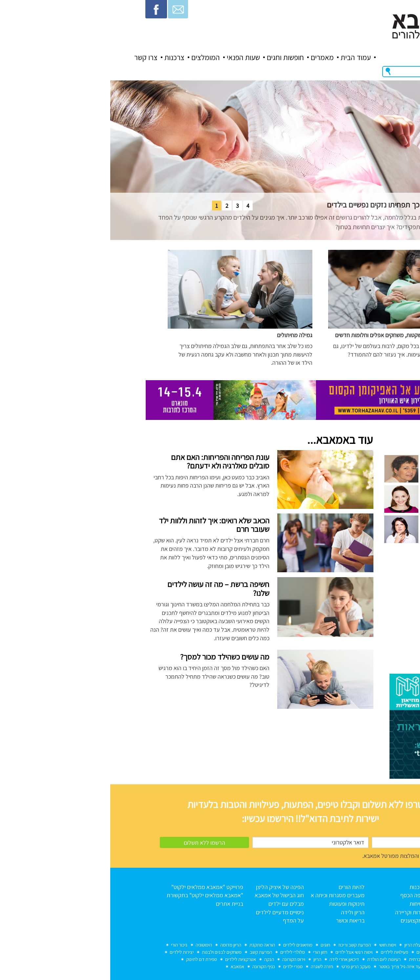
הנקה (159, 959)
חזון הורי (210, 952)
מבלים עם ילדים (176, 904)
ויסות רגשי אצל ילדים (244, 952)
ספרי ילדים (183, 966)
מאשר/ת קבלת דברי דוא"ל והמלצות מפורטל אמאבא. (311, 856)
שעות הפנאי (133, 57)
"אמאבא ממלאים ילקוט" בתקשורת (95, 895)
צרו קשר (36, 57)
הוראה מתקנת (152, 945)
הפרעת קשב (151, 952)
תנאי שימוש (363, 912)
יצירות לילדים (71, 952)
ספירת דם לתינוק (91, 959)
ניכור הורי (69, 945)
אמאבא (127, 966)
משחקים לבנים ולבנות (111, 952)
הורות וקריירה (300, 912)
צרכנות (64, 57)
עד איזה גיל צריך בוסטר (289, 966)
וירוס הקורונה (183, 959)
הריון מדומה (120, 945)
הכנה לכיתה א (359, 952)
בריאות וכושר (240, 920)
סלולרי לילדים (182, 952)
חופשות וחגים (175, 57)
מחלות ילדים (344, 959)
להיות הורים (241, 887)
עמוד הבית (245, 57)
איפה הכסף (303, 895)
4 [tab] (138, 206)
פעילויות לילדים (284, 952)
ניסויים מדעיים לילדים (170, 912)
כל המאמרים (362, 904)
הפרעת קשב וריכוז (244, 945)
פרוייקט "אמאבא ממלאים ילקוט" (97, 887)
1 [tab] (106, 206)
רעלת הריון (304, 945)
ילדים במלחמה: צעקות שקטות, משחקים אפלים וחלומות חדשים (294, 335)
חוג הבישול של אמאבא (169, 895)
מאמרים (212, 57)
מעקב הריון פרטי (246, 966)
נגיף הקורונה (153, 966)
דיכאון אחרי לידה (234, 959)
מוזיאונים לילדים (188, 945)
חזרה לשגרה (212, 966)
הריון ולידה (242, 912)
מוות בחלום (360, 945)
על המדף (183, 920)
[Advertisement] (332, 612)
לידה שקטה (331, 945)
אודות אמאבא (360, 895)
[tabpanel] (210, 160)
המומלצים (95, 57)
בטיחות (307, 904)
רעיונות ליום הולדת (274, 959)
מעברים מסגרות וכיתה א (227, 895)
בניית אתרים (119, 904)
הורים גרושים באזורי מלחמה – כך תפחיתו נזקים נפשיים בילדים (307, 205)
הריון (207, 959)
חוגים (215, 945)
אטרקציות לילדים (130, 959)
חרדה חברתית (311, 959)
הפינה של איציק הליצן (170, 887)
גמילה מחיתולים (184, 335)
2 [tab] (117, 206)
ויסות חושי (277, 945)
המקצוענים (303, 920)
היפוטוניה (94, 945)
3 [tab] (127, 206)
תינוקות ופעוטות (237, 904)
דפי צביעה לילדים (322, 952)
